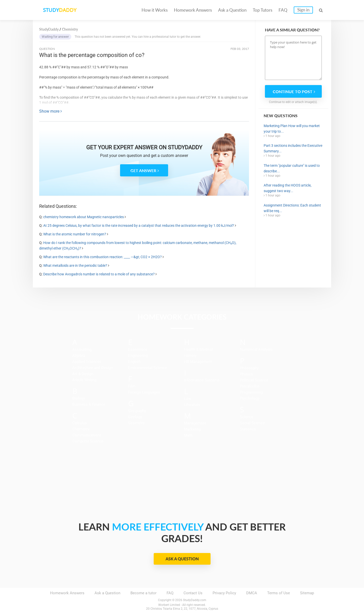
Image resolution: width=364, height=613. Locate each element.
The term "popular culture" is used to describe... (292, 168)
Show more (51, 111)
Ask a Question (232, 10)
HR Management (198, 362)
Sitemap (307, 593)
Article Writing (84, 380)
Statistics (248, 429)
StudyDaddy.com (195, 600)
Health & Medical (198, 350)
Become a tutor (143, 593)
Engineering (138, 356)
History (190, 356)
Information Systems (202, 380)
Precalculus (250, 386)
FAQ (283, 10)
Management (195, 423)
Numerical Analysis (256, 350)
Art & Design (83, 374)
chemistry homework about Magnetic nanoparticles (84, 217)
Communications (87, 435)
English (134, 362)
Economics (138, 350)
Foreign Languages (144, 392)
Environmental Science (147, 368)
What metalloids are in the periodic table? (75, 265)
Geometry (136, 423)
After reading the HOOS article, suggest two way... (288, 188)
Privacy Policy (224, 593)
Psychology (250, 398)
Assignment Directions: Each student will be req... (292, 208)
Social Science (252, 423)
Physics (246, 374)
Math (188, 435)
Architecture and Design (93, 368)
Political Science (254, 380)
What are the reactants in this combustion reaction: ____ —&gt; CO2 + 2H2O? (103, 257)
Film (132, 386)
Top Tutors (263, 10)
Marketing (192, 429)
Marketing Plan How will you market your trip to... (292, 129)
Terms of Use (279, 593)
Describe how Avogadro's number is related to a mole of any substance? (99, 274)
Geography (137, 411)
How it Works (155, 10)
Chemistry (81, 429)
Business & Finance (89, 404)
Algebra (79, 356)
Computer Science (88, 441)
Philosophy (249, 368)
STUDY (60, 10)
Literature (192, 405)
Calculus (80, 423)
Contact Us (193, 593)
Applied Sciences (87, 362)
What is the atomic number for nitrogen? (75, 234)
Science (247, 417)
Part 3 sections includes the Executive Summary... (293, 148)
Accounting (82, 350)
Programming (251, 392)
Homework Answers (193, 10)
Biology (79, 398)
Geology (135, 417)
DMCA (252, 593)
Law (187, 399)
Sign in (303, 10)
